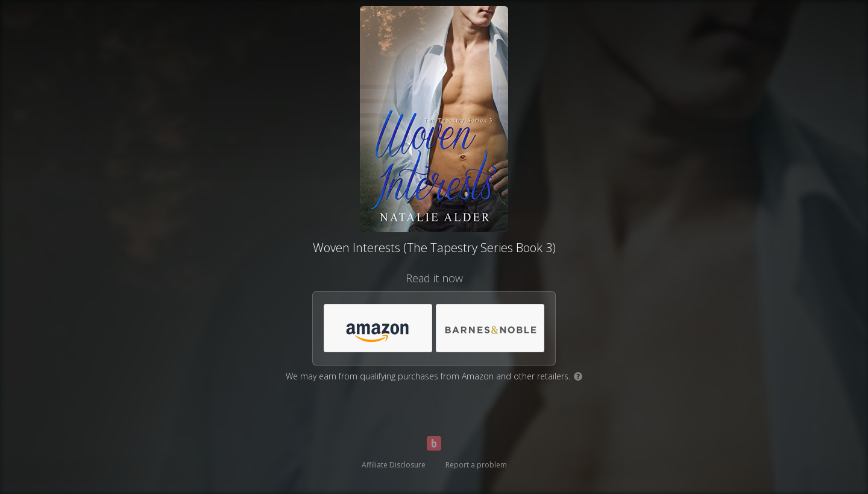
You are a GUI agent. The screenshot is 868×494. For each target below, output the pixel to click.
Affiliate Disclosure (394, 465)
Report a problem (476, 465)
